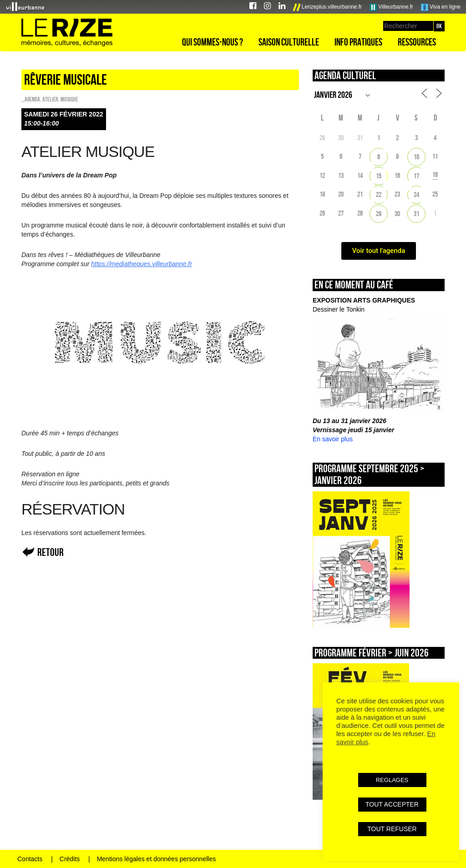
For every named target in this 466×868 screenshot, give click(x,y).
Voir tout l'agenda (379, 251)
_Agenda (31, 99)
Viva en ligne (441, 7)
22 (379, 194)
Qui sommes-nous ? (213, 42)
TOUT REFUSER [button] (392, 829)
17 (416, 176)
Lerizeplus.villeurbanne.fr (328, 7)
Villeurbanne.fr (391, 7)
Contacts (30, 859)
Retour (51, 552)
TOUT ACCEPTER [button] (392, 804)
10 (416, 157)
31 (416, 214)
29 (379, 214)
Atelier (50, 99)
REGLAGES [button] (392, 780)
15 (379, 176)
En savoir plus (333, 439)
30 (397, 214)
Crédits (70, 859)
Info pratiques (358, 42)
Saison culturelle (289, 42)
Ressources (417, 42)
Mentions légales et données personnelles (157, 859)
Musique (69, 99)
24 (416, 194)
